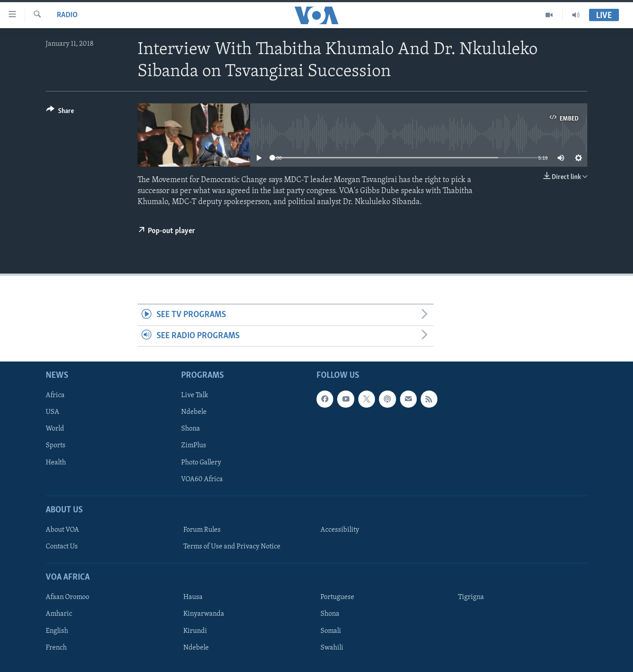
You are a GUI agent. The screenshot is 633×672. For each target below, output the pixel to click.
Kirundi (195, 631)
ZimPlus (194, 446)
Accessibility (340, 530)
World (55, 429)
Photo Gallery (201, 463)
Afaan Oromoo (67, 598)
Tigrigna (471, 598)
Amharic (59, 614)
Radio (67, 15)
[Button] (60, 112)
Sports (56, 446)
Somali (331, 631)
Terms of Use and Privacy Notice (232, 547)
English (57, 631)
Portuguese (337, 598)
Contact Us (62, 547)
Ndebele (194, 412)
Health (56, 463)
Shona (191, 429)
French (56, 648)
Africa (55, 395)
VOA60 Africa (202, 479)
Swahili (332, 648)
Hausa (193, 598)
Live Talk (195, 395)
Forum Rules (202, 530)
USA (53, 412)
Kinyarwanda (204, 614)
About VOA (62, 530)
